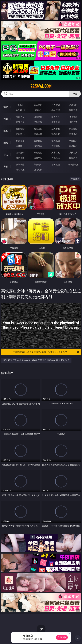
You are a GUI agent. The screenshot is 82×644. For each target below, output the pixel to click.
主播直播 (56, 122)
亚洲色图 (38, 141)
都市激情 (20, 153)
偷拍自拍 (38, 129)
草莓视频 (56, 164)
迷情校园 (20, 158)
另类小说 (38, 158)
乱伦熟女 (56, 134)
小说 (6, 155)
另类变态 (73, 134)
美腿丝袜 (20, 146)
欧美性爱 (73, 129)
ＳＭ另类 (73, 122)
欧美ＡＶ (56, 117)
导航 (6, 167)
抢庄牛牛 (73, 110)
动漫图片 (73, 141)
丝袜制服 (38, 122)
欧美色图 (56, 141)
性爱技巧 (73, 158)
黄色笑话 (56, 158)
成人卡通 (56, 129)
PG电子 (20, 105)
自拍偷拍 (38, 117)
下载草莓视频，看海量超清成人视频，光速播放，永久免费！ (46, 352)
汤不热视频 (73, 164)
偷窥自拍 (20, 141)
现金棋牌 (56, 110)
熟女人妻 (20, 122)
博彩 (6, 107)
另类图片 (73, 146)
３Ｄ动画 (73, 117)
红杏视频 (20, 169)
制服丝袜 (20, 134)
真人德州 (38, 105)
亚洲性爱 (20, 129)
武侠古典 (73, 153)
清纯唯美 (38, 146)
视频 (6, 119)
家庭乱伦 (38, 153)
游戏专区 (73, 105)
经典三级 (38, 134)
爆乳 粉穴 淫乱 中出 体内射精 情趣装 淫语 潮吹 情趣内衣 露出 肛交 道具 (36, 360)
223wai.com (41, 86)
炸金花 (38, 110)
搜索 (75, 94)
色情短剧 (38, 169)
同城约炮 (20, 164)
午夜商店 (38, 164)
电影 (6, 131)
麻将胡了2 (20, 110)
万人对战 (56, 105)
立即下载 (62, 637)
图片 (6, 143)
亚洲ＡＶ (20, 117)
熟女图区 (56, 146)
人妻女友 (56, 153)
